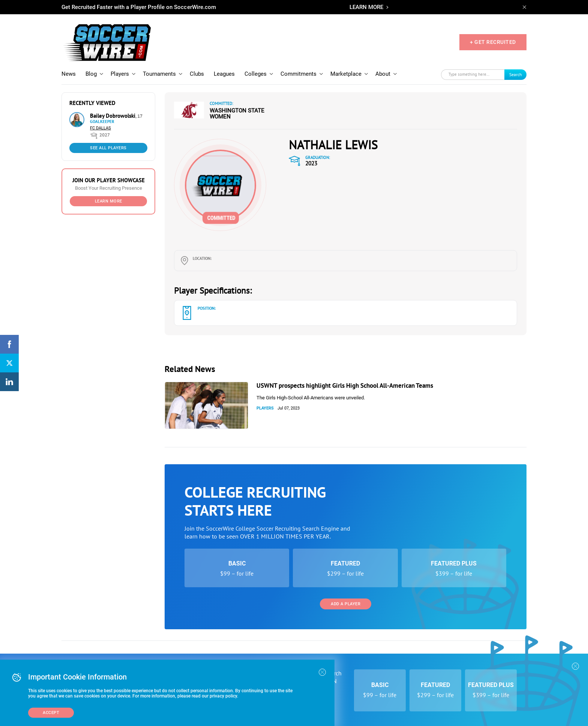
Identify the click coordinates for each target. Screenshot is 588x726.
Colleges (256, 74)
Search (516, 74)
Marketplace (346, 74)
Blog (91, 74)
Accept (51, 713)
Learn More (109, 201)
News (69, 74)
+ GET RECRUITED (493, 42)
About (383, 74)
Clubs (197, 74)
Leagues (224, 74)
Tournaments (159, 74)
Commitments (298, 74)
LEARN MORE (366, 7)
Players (120, 74)
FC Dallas (100, 128)
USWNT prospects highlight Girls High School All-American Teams (345, 385)
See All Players (108, 148)
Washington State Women (237, 114)
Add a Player (346, 604)
